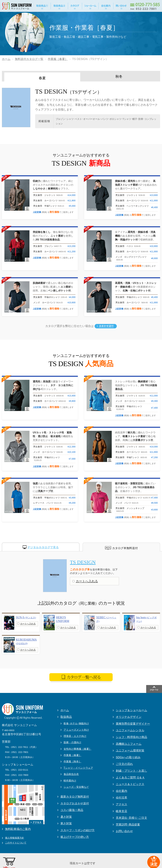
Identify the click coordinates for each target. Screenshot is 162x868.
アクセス (121, 804)
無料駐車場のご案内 (18, 829)
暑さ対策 (66, 817)
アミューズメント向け (76, 730)
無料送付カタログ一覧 (29, 59)
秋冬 (119, 76)
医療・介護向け (72, 742)
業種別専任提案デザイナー (133, 724)
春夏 (42, 78)
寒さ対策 (66, 823)
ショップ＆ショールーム (131, 710)
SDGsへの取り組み (128, 757)
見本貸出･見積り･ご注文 (131, 818)
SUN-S (26, 617)
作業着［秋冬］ (72, 762)
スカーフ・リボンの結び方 (78, 830)
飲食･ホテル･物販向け (76, 723)
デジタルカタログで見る (43, 547)
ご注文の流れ (124, 764)
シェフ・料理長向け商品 (131, 737)
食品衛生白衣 (71, 774)
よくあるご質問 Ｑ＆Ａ (130, 778)
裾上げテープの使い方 (75, 837)
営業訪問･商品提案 (128, 825)
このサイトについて (16, 843)
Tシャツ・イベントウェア (78, 768)
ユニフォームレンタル (130, 730)
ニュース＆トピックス (130, 784)
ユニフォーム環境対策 (130, 751)
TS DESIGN (83, 562)
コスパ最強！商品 (72, 810)
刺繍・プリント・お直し (131, 771)
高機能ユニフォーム (129, 744)
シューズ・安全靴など (76, 787)
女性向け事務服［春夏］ (78, 749)
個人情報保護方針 (15, 838)
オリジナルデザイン (129, 717)
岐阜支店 (121, 811)
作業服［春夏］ (58, 59)
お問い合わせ (124, 831)
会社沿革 (121, 798)
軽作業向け (70, 781)
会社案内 (121, 791)
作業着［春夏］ (72, 755)
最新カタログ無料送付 (75, 797)
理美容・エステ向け (75, 736)
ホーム (6, 59)
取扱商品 (66, 717)
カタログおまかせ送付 (75, 803)
